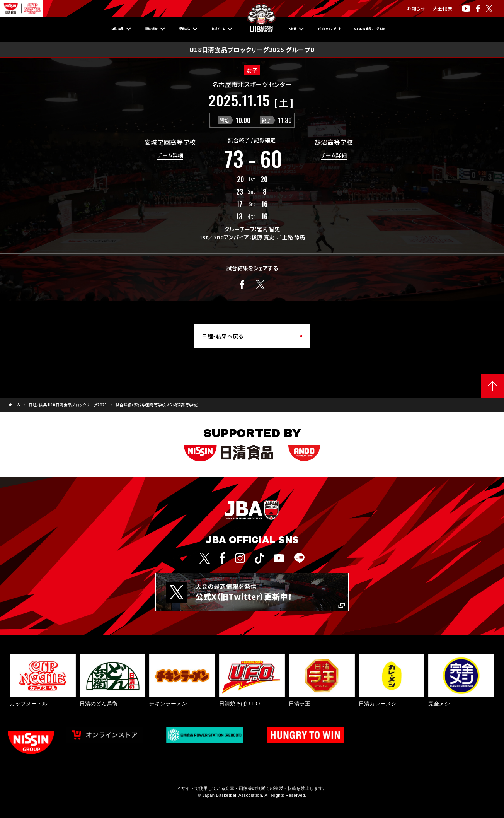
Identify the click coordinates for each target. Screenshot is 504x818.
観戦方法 (159, 29)
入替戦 (295, 29)
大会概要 (443, 8)
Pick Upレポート (347, 29)
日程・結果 (61, 29)
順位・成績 (111, 29)
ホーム (14, 405)
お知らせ (416, 8)
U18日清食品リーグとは (419, 29)
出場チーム (208, 29)
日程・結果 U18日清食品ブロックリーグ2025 (68, 405)
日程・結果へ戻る (223, 336)
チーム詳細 (170, 156)
